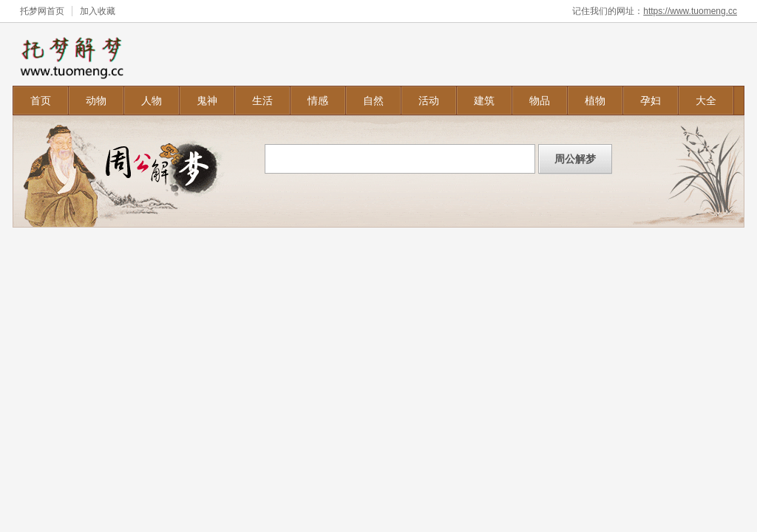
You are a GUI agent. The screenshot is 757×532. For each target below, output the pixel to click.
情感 (318, 100)
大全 (706, 100)
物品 (540, 100)
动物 (96, 100)
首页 (41, 100)
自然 (373, 100)
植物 (595, 100)
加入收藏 (98, 11)
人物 (152, 100)
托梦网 (33, 11)
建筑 (484, 100)
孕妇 (651, 100)
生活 (262, 100)
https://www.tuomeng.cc (690, 11)
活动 (429, 100)
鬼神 (207, 100)
